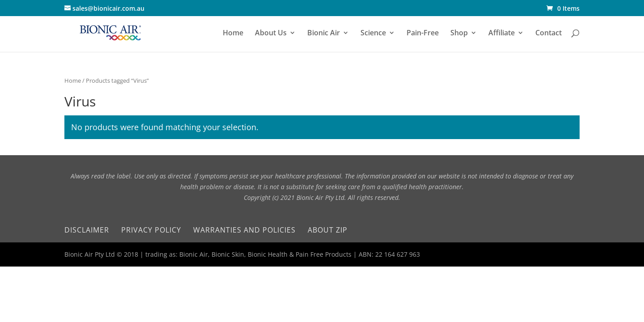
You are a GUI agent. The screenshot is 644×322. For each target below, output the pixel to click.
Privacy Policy (151, 230)
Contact (549, 34)
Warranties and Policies (244, 230)
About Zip (328, 230)
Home (233, 34)
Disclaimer (87, 230)
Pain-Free (423, 34)
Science (373, 34)
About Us (271, 34)
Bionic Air (324, 34)
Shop (459, 34)
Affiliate (502, 34)
